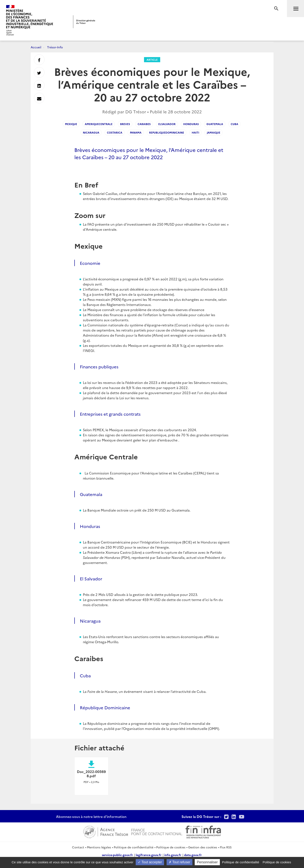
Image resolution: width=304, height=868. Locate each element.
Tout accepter (150, 862)
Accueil (36, 47)
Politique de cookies (171, 847)
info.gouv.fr (173, 855)
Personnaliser (207, 862)
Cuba (234, 124)
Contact (78, 847)
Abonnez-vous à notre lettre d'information (91, 816)
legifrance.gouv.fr (149, 855)
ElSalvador (167, 124)
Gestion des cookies (203, 847)
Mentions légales (99, 847)
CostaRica (115, 132)
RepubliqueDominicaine (167, 132)
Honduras (191, 124)
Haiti (195, 132)
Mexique (71, 124)
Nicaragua (91, 132)
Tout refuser (180, 862)
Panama (136, 132)
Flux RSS (226, 847)
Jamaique (214, 132)
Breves (125, 124)
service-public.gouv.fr (117, 855)
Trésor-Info (55, 47)
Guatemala (215, 124)
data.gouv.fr (193, 855)
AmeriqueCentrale (99, 124)
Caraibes (144, 124)
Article (152, 60)
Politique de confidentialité (134, 847)
